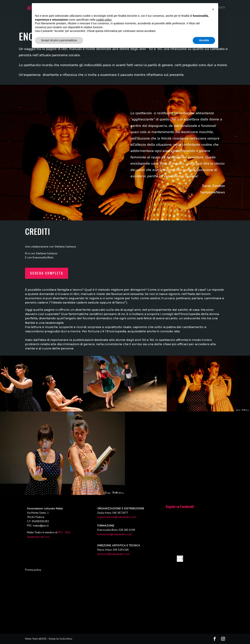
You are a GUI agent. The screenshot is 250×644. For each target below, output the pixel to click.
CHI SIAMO (110, 8)
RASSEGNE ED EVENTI (175, 8)
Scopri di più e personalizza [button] (59, 633)
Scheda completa (47, 273)
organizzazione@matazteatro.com (117, 517)
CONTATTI (219, 8)
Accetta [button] (204, 633)
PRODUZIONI (129, 8)
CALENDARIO (201, 8)
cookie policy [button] (104, 613)
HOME (95, 8)
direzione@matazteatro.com (114, 554)
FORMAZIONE (149, 8)
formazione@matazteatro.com (115, 534)
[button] (213, 602)
